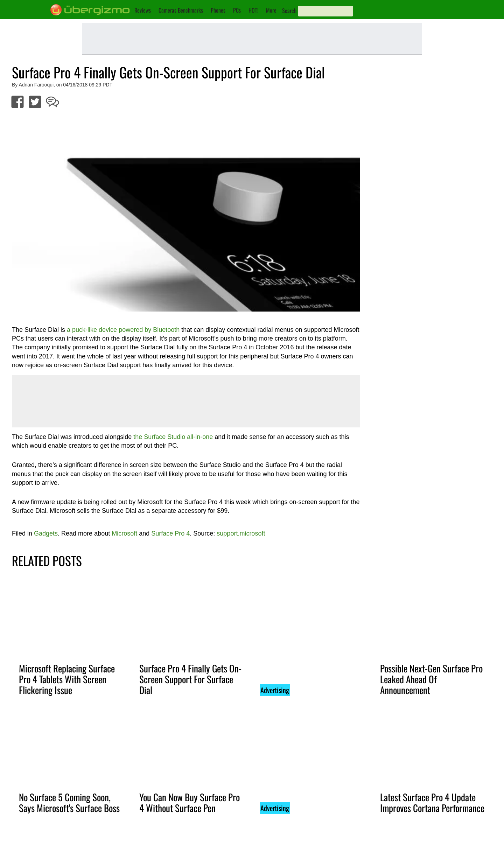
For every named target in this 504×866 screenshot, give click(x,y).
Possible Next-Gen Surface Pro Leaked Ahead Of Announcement (431, 679)
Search (289, 11)
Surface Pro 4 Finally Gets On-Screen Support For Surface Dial (190, 679)
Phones (218, 10)
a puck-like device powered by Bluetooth (123, 330)
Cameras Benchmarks (181, 10)
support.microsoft (241, 533)
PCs (237, 10)
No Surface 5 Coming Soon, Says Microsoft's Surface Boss (69, 802)
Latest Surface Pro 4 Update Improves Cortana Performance (432, 802)
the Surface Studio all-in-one (173, 437)
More (271, 10)
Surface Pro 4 (170, 533)
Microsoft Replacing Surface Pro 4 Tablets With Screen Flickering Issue (67, 679)
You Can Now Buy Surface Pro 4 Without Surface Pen (190, 802)
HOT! (253, 10)
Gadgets (46, 533)
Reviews (143, 10)
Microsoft (124, 533)
